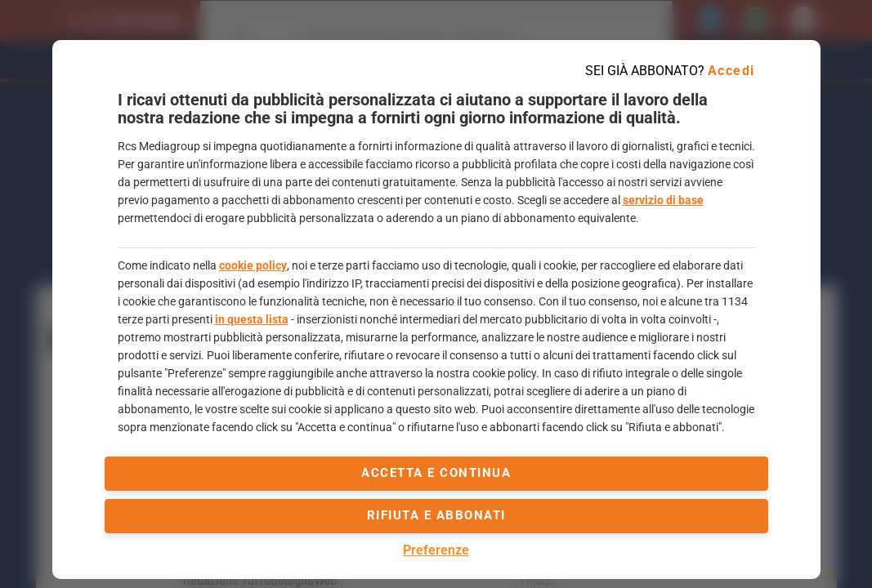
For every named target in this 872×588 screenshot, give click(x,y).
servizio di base (663, 200)
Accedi (731, 71)
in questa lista (252, 319)
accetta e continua (436, 473)
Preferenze (436, 550)
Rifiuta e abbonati (436, 515)
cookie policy (253, 265)
